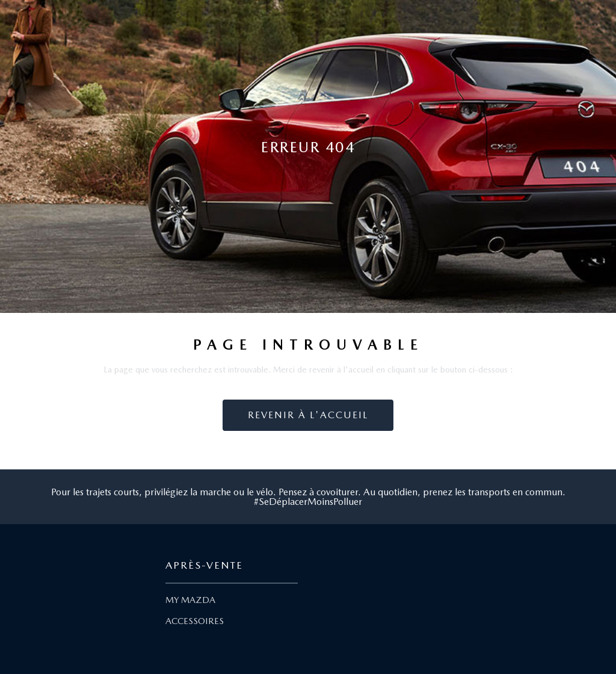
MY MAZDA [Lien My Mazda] (190, 600)
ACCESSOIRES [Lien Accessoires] (195, 621)
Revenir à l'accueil (308, 415)
